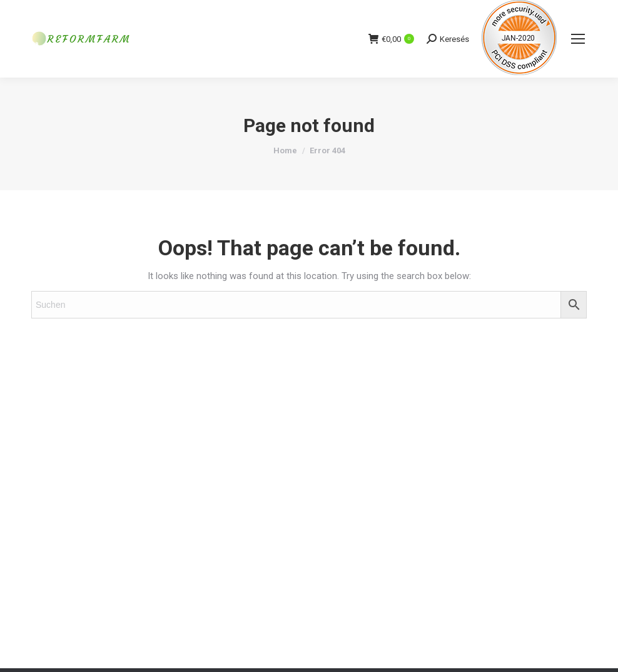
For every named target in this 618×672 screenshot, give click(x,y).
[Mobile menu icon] (578, 39)
